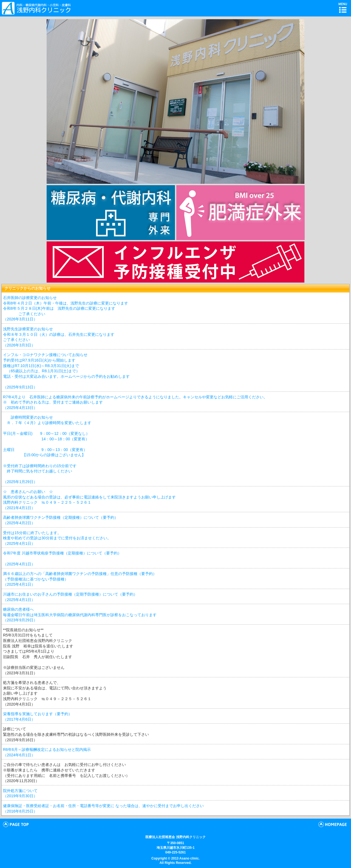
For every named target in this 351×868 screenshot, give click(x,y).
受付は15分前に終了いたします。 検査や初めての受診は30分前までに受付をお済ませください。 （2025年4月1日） (57, 538)
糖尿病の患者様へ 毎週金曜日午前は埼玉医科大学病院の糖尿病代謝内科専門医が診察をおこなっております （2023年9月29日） (80, 615)
